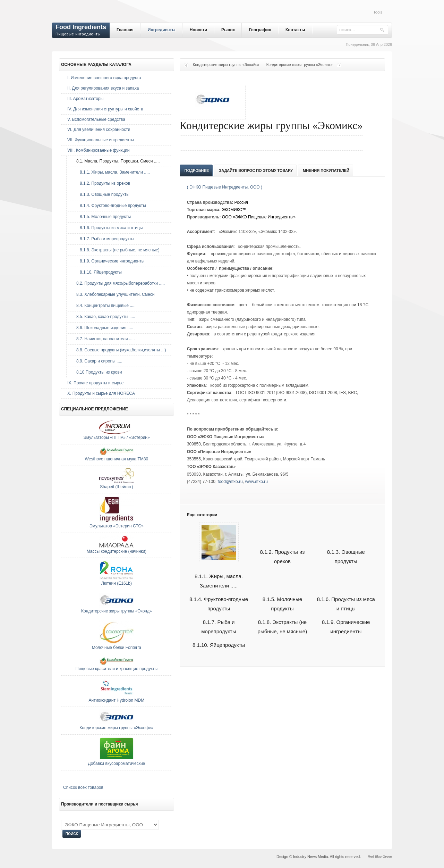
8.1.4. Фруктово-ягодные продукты (109, 206)
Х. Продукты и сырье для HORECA (101, 393)
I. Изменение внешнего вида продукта (104, 78)
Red (371, 856)
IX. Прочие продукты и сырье (95, 383)
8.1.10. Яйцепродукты (219, 645)
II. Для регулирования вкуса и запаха (103, 88)
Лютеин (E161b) (117, 583)
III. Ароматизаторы (85, 99)
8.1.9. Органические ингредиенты (109, 261)
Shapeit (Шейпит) (116, 487)
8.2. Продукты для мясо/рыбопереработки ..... (119, 283)
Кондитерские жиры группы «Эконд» (117, 611)
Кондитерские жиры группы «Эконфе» (116, 728)
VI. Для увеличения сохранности (99, 130)
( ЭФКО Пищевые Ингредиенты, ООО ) (225, 187)
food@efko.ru (230, 482)
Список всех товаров (83, 787)
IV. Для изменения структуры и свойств (105, 109)
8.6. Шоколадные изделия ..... (103, 328)
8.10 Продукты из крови (97, 372)
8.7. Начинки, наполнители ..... (104, 339)
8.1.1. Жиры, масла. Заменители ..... (219, 573)
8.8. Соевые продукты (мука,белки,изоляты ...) (119, 350)
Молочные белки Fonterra (117, 648)
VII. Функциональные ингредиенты (101, 140)
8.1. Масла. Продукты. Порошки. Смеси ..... (116, 161)
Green (387, 856)
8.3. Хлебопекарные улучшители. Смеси (114, 294)
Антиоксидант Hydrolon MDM (117, 700)
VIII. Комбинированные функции (98, 150)
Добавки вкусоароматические (117, 763)
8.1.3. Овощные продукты (101, 194)
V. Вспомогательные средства (96, 119)
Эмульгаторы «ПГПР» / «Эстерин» (117, 437)
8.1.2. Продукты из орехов (101, 183)
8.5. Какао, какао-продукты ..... (104, 317)
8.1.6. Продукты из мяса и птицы (108, 228)
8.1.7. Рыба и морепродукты (104, 239)
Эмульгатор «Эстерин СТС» (117, 526)
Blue (378, 856)
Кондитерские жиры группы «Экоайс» (226, 65)
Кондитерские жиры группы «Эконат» (300, 65)
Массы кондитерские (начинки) (117, 551)
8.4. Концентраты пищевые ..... (104, 306)
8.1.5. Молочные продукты (102, 217)
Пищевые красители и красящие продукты (117, 669)
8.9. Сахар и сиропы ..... (98, 361)
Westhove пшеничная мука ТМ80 (117, 459)
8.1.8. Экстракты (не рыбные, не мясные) (116, 250)
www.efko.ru (256, 482)
